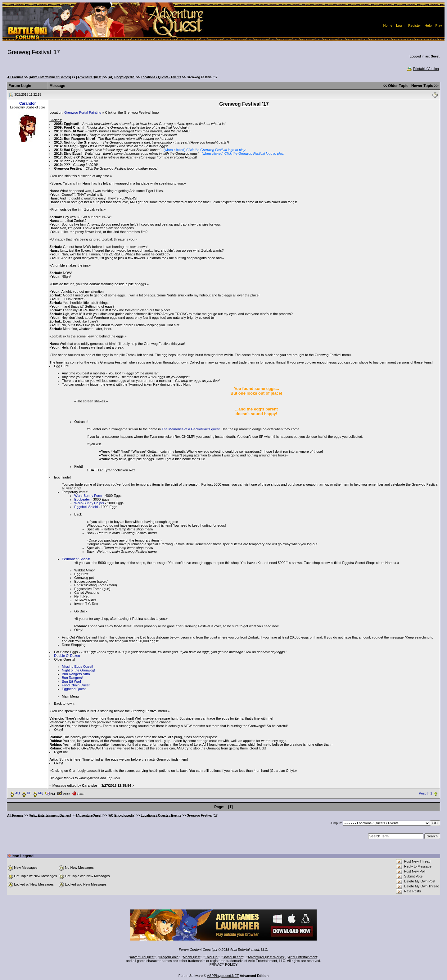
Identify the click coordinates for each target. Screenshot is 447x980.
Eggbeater (82, 499)
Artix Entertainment (303, 957)
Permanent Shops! (76, 559)
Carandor (27, 103)
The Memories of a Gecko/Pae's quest (191, 429)
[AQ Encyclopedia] (122, 77)
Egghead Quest (74, 689)
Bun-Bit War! (71, 681)
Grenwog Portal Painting (83, 112)
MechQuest (192, 957)
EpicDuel (211, 957)
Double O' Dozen (67, 656)
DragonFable (169, 957)
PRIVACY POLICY (224, 964)
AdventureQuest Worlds (266, 957)
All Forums (15, 77)
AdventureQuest (142, 957)
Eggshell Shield (86, 507)
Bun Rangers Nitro (76, 674)
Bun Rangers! (72, 678)
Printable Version (423, 69)
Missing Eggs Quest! (77, 666)
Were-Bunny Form (88, 496)
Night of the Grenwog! (78, 670)
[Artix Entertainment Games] (50, 77)
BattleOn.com (233, 957)
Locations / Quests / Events (161, 77)
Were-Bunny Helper (89, 503)
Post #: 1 (425, 793)
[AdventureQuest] (89, 77)
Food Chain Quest (76, 685)
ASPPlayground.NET (223, 976)
